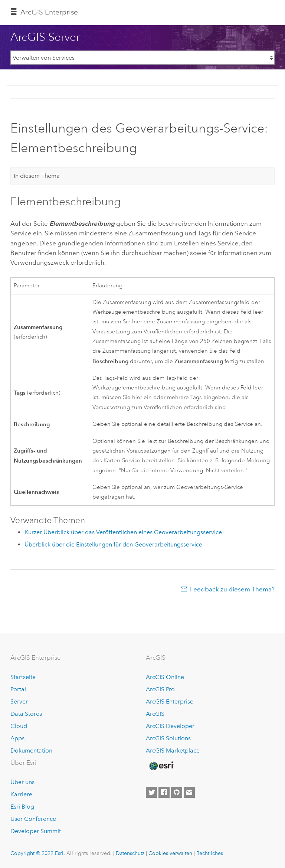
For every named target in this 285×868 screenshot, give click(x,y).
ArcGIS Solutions (168, 738)
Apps (17, 738)
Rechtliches (210, 853)
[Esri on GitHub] (177, 792)
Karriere (21, 794)
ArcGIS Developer (170, 726)
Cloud (19, 726)
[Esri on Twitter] (151, 792)
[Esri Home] (161, 766)
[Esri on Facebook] (164, 792)
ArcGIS (155, 714)
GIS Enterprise (49, 12)
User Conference (33, 819)
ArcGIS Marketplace (173, 750)
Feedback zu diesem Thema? (232, 589)
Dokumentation (31, 750)
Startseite (23, 677)
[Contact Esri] (189, 792)
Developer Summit (36, 831)
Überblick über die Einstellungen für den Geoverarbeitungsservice (113, 544)
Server (19, 701)
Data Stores (26, 714)
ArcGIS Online (165, 677)
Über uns (22, 782)
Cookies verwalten (170, 853)
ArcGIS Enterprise (170, 701)
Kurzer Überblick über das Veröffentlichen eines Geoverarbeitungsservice (123, 532)
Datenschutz (130, 853)
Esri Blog (22, 807)
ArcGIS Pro (160, 689)
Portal (18, 689)
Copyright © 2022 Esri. (38, 853)
